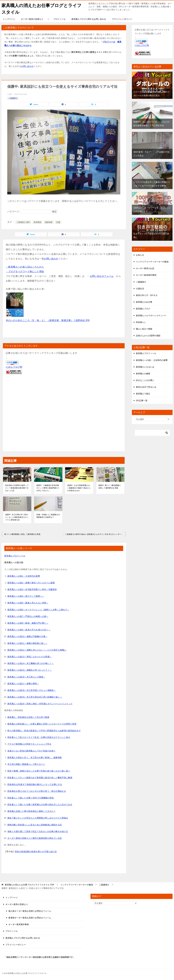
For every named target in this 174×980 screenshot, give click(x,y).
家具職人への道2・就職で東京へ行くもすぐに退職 (31, 583)
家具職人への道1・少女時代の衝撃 (24, 576)
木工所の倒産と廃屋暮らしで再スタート (26, 764)
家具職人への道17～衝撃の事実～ (23, 683)
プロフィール (60, 19)
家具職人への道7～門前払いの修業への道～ (28, 616)
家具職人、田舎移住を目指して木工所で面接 (28, 717)
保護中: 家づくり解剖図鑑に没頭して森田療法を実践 (110, 487)
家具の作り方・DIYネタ (147, 295)
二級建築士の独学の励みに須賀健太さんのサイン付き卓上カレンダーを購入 (96, 534)
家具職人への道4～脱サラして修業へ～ (26, 596)
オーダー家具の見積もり (32, 19)
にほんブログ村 (14, 367)
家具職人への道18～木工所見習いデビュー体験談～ (32, 690)
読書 (58, 222)
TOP (29, 885)
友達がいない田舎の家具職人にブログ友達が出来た (31, 750)
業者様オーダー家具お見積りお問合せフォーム (30, 918)
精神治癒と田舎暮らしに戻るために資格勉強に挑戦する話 (35, 824)
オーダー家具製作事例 (146, 275)
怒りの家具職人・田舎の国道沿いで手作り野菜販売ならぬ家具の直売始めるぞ (44, 730)
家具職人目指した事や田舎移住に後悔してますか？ (31, 811)
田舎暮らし (141, 322)
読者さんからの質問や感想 (148, 335)
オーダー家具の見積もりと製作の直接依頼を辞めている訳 (35, 838)
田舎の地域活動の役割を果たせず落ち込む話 (36, 851)
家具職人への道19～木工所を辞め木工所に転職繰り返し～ (35, 697)
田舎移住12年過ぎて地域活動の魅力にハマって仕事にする (35, 784)
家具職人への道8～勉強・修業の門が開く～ (28, 623)
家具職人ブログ (143, 309)
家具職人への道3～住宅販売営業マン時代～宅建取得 (32, 589)
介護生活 (140, 288)
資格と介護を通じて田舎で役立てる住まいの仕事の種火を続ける (38, 831)
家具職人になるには (145, 367)
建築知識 (49, 222)
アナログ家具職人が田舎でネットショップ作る (29, 744)
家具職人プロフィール (15, 556)
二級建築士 (13, 98)
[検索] (152, 433)
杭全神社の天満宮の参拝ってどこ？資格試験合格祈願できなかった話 (17, 488)
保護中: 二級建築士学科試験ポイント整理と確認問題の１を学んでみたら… (48, 488)
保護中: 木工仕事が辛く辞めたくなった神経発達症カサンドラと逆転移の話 (17, 517)
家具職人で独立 (143, 394)
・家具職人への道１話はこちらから (25, 267)
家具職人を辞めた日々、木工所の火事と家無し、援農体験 (35, 757)
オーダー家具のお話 (145, 268)
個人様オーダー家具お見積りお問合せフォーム (30, 911)
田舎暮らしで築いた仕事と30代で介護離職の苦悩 (31, 798)
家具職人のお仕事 (144, 302)
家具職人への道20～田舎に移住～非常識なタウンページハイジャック (40, 703)
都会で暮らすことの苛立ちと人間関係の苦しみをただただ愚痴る (38, 818)
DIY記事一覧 (142, 400)
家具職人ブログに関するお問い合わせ (89, 19)
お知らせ (140, 255)
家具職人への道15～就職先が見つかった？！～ (29, 670)
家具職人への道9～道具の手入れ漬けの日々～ (29, 630)
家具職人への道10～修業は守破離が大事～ (27, 636)
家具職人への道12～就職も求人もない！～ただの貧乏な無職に (37, 650)
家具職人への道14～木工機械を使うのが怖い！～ (31, 663)
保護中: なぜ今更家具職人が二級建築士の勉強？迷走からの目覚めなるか (79, 488)
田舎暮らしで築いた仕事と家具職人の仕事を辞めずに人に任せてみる (40, 804)
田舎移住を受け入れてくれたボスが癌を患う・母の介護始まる (37, 791)
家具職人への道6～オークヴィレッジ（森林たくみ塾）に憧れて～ (38, 609)
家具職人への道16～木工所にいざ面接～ (26, 677)
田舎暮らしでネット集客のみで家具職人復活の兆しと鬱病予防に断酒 (40, 777)
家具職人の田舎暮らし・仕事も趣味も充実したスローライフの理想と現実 (42, 724)
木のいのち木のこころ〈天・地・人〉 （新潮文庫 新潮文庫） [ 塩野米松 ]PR (48, 320)
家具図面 (37, 222)
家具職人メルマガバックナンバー (151, 315)
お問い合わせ (27, 66)
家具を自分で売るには (146, 387)
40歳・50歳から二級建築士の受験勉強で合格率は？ (48, 516)
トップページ (9, 19)
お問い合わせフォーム (102, 276)
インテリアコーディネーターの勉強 (152, 262)
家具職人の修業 (143, 373)
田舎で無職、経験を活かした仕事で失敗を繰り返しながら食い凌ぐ (39, 771)
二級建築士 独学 (23, 222)
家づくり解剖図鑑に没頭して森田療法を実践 (22, 534)
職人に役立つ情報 (144, 329)
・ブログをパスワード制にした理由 (25, 271)
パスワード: (29, 211)
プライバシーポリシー (122, 19)
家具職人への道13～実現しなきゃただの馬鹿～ (29, 656)
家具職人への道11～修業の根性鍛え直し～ (27, 643)
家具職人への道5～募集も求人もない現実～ (28, 603)
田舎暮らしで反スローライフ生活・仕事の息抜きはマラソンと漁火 (39, 737)
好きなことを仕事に (145, 380)
